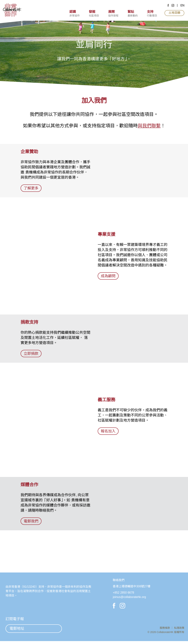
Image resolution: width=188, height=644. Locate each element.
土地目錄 (174, 13)
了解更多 (31, 188)
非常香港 (14, 600)
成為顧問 (108, 276)
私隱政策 (179, 629)
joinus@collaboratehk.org (131, 597)
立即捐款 (31, 353)
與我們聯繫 (149, 126)
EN (182, 6)
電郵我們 (31, 521)
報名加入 (108, 431)
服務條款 (165, 629)
